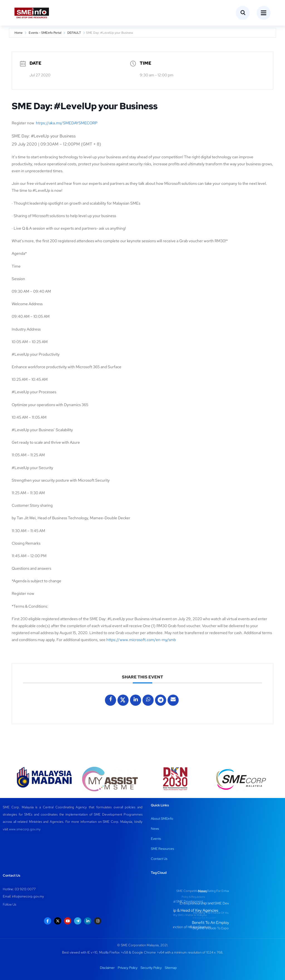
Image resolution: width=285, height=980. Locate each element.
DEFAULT (74, 33)
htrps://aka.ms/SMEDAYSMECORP (67, 123)
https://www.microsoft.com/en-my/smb (141, 640)
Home (19, 33)
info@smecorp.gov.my (28, 896)
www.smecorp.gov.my (25, 829)
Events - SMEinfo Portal (45, 33)
